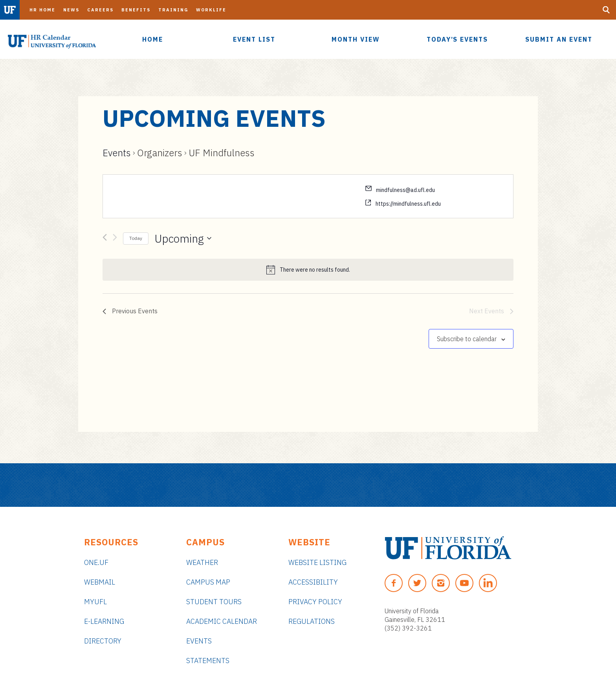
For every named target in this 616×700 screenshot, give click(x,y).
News (71, 10)
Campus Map (208, 582)
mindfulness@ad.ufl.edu (405, 190)
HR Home (42, 10)
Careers (100, 10)
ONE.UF (96, 562)
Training (173, 10)
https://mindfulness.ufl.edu (408, 204)
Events (117, 153)
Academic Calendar (222, 621)
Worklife (211, 10)
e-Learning (104, 621)
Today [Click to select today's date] (136, 238)
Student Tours (214, 602)
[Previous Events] (105, 239)
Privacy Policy (315, 602)
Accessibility (313, 582)
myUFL (95, 602)
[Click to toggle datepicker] (183, 239)
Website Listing (317, 562)
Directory (103, 641)
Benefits (136, 10)
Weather (202, 562)
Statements (208, 661)
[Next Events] (115, 239)
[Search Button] (606, 10)
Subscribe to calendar (467, 339)
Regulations (312, 621)
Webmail (100, 582)
